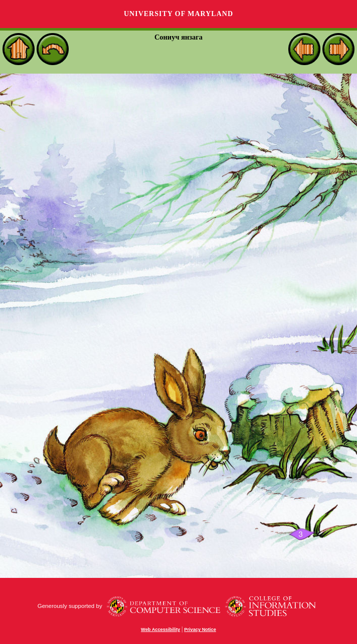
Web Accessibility (160, 629)
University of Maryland (178, 14)
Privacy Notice (200, 629)
